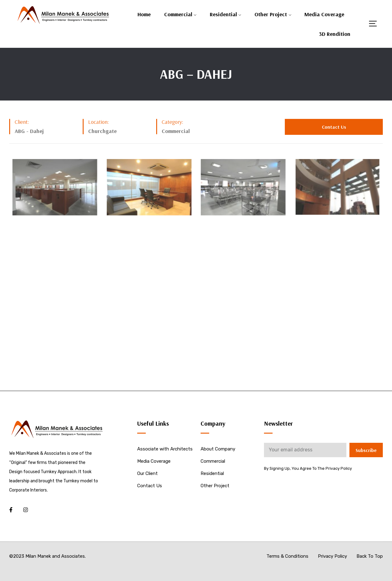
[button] (334, 127)
